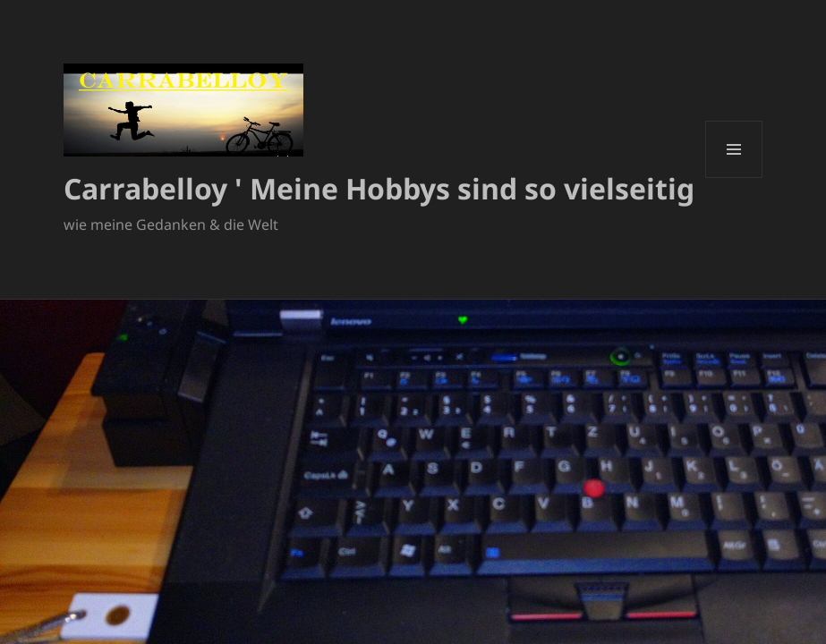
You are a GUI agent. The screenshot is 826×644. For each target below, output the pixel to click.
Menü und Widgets (734, 178)
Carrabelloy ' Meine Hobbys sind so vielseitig (379, 188)
